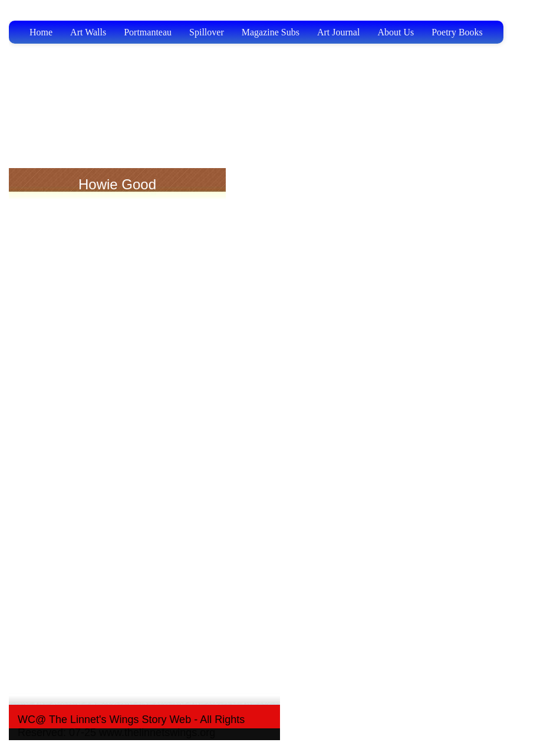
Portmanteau (148, 32)
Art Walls (88, 32)
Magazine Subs (271, 32)
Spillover (207, 32)
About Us (396, 32)
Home (41, 32)
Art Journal (338, 32)
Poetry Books (457, 32)
